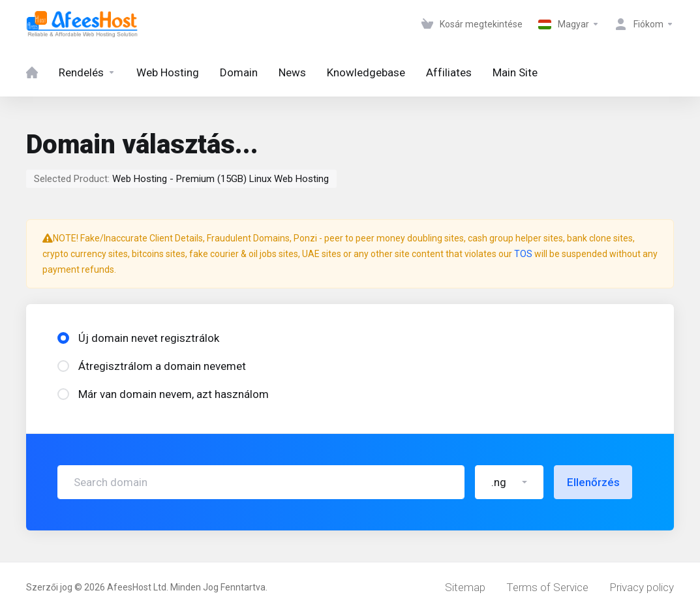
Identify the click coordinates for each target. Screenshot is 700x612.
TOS (523, 254)
